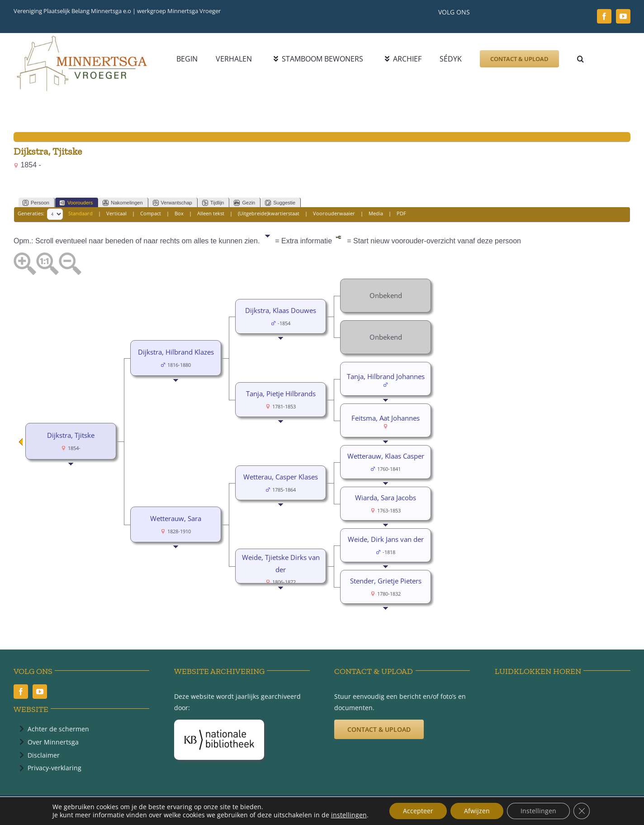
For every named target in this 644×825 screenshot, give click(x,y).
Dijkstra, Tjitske (71, 435)
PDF (401, 214)
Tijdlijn (213, 203)
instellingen (349, 815)
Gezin (244, 203)
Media (376, 214)
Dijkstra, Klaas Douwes (281, 310)
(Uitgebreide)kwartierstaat (269, 214)
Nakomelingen (123, 203)
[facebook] (604, 16)
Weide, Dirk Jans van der (386, 539)
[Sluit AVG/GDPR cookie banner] (582, 811)
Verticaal (116, 214)
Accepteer (418, 811)
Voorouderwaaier (334, 214)
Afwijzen (477, 811)
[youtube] (623, 16)
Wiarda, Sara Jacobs (386, 498)
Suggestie (280, 203)
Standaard (80, 214)
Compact (151, 214)
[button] (580, 59)
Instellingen (538, 811)
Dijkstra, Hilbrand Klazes (176, 352)
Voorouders (76, 203)
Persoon (36, 203)
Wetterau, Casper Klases (281, 477)
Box (179, 214)
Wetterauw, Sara (176, 518)
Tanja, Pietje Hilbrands (281, 394)
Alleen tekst (211, 214)
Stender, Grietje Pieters (386, 581)
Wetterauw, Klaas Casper (386, 456)
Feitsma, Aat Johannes (386, 418)
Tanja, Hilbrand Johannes (386, 376)
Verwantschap (173, 203)
